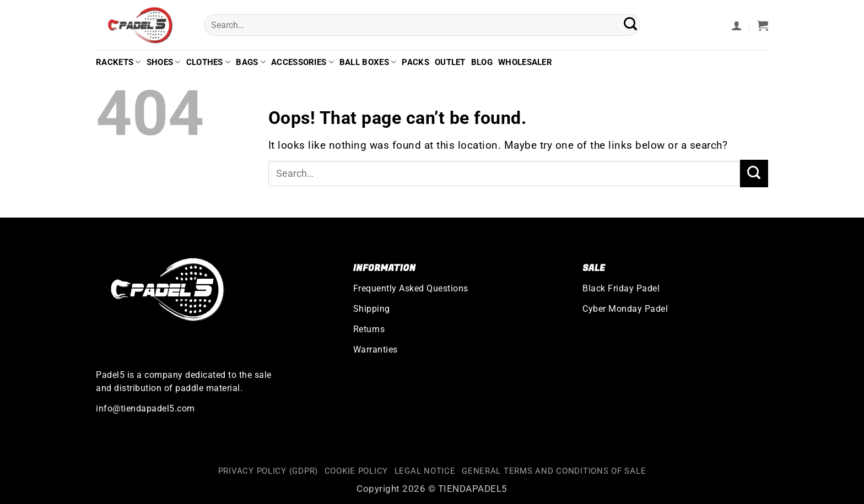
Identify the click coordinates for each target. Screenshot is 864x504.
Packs (415, 62)
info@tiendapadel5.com (145, 408)
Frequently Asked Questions (411, 288)
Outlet (450, 62)
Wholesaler (525, 62)
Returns (369, 329)
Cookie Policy (356, 471)
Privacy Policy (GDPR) (268, 471)
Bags (251, 62)
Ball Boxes (368, 62)
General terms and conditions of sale (554, 471)
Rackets (118, 62)
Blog (482, 62)
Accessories (303, 62)
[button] (737, 25)
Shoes (164, 62)
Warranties (376, 349)
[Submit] (631, 25)
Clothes (209, 62)
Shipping (372, 309)
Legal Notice (425, 471)
